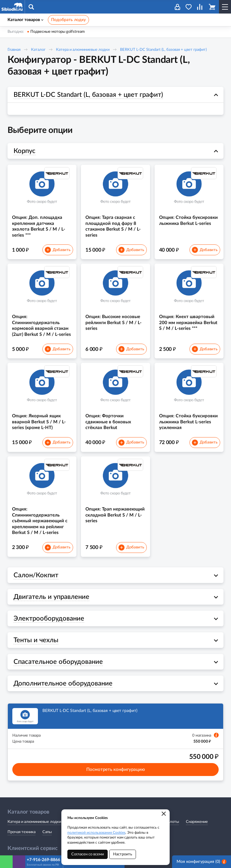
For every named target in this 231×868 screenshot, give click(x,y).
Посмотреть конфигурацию (116, 770)
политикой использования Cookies (96, 833)
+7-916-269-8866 (43, 860)
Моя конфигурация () (202, 862)
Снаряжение (197, 822)
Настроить (123, 854)
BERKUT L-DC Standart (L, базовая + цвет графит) (163, 50)
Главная (14, 50)
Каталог (38, 50)
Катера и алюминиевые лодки (83, 50)
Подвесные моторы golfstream (58, 32)
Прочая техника (22, 832)
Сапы (47, 832)
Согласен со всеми (88, 854)
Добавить (57, 250)
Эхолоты (171, 822)
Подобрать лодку (68, 20)
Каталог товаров (25, 20)
